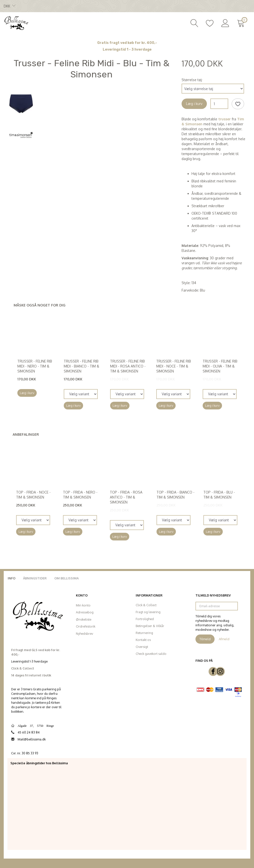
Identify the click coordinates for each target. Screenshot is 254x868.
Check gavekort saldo (151, 654)
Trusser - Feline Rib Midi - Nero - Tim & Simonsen (35, 366)
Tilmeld (205, 639)
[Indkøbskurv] (242, 23)
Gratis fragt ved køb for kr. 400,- (127, 43)
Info (12, 578)
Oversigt (142, 647)
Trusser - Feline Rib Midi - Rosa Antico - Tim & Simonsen (128, 366)
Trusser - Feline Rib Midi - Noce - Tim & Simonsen (174, 366)
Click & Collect (146, 605)
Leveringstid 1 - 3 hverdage (127, 50)
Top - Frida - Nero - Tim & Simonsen (80, 495)
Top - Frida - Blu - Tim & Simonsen (219, 495)
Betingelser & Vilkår (150, 626)
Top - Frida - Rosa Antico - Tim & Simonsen (126, 497)
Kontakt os (143, 640)
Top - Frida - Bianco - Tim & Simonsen (175, 495)
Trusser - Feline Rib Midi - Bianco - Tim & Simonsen (81, 366)
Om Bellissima (66, 578)
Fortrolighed (145, 619)
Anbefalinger (26, 434)
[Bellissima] (16, 23)
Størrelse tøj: (192, 80)
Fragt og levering (148, 612)
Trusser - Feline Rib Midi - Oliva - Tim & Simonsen (220, 366)
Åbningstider (35, 578)
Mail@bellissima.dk (32, 739)
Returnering (144, 633)
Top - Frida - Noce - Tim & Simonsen (33, 495)
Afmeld (224, 639)
